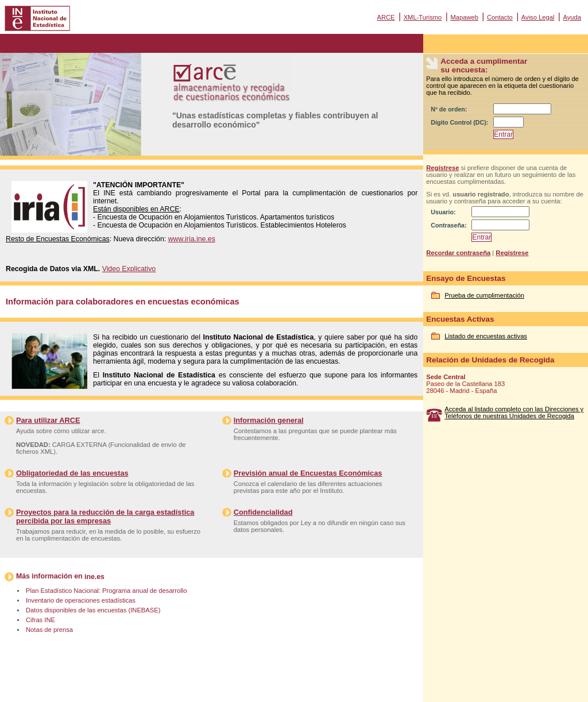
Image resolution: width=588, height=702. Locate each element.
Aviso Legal (538, 17)
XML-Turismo (423, 17)
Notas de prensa (49, 630)
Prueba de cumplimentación (484, 295)
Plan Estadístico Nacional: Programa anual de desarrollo (106, 591)
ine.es (94, 577)
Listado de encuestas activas (486, 336)
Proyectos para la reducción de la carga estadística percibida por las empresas (105, 516)
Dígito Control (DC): (459, 122)
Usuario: (443, 212)
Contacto (500, 17)
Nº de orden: (449, 109)
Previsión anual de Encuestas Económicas (308, 473)
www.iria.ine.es (192, 239)
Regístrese (442, 168)
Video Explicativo (129, 269)
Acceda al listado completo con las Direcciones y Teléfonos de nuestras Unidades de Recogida (514, 412)
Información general (269, 420)
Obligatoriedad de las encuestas (72, 473)
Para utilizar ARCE (48, 420)
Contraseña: (448, 225)
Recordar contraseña (458, 253)
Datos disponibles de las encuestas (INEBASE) (93, 610)
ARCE (386, 17)
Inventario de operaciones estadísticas (81, 600)
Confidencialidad (263, 512)
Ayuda (572, 17)
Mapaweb (464, 17)
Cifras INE (40, 620)
